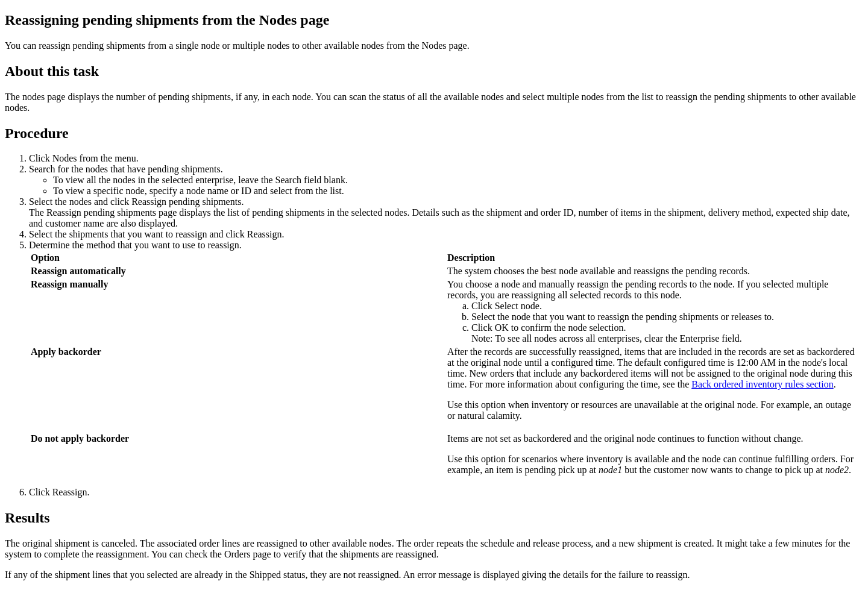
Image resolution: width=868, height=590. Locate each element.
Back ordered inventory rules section (762, 384)
